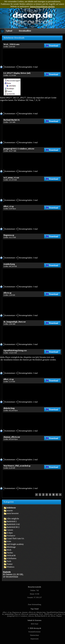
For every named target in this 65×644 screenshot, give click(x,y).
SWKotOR (11, 556)
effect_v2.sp (7, 612)
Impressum (35, 639)
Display (59, 616)
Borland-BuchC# (41, 616)
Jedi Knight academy (15, 544)
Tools (9, 561)
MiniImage (11, 547)
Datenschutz (35, 635)
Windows (11, 567)
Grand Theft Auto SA (15, 538)
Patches (10, 553)
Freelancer (11, 536)
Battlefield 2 (12, 521)
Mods (9, 550)
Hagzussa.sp (17, 612)
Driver (53, 616)
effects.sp (25, 614)
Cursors (10, 530)
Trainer (10, 564)
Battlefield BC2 (13, 527)
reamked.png (34, 614)
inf (49, 616)
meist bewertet (13, 513)
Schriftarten (12, 558)
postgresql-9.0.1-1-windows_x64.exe (20, 616)
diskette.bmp (41, 612)
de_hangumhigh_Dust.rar (11, 614)
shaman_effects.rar (29, 612)
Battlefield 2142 (13, 524)
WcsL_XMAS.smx (46, 614)
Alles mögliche (13, 519)
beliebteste (11, 508)
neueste (10, 511)
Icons (9, 541)
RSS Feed (34, 624)
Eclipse (10, 533)
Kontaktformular (35, 632)
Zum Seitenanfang (34, 604)
